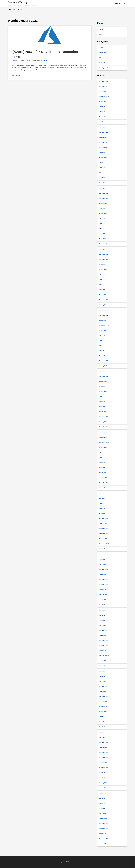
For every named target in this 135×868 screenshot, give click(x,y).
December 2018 (104, 254)
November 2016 (104, 376)
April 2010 (102, 732)
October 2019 (103, 203)
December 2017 (104, 310)
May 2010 (102, 727)
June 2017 (102, 341)
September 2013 (104, 544)
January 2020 (103, 188)
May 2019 (102, 229)
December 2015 (104, 427)
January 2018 (103, 305)
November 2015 (104, 432)
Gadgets (102, 48)
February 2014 (103, 518)
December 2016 (104, 371)
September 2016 (104, 386)
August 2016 (103, 391)
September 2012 (104, 595)
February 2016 (103, 417)
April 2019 (102, 234)
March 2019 (103, 239)
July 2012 (102, 605)
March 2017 (103, 356)
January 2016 (103, 422)
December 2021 (104, 86)
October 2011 (103, 651)
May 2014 (102, 508)
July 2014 (102, 498)
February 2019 (103, 244)
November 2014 (104, 483)
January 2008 (103, 818)
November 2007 (104, 829)
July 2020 (102, 163)
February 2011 (103, 686)
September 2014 (104, 493)
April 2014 (102, 513)
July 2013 (102, 549)
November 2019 (104, 198)
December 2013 (104, 529)
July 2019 (102, 218)
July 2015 (102, 452)
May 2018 (102, 285)
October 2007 (103, 834)
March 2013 (103, 564)
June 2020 (102, 168)
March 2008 (103, 813)
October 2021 (103, 91)
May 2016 (102, 402)
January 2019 (103, 249)
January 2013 (103, 574)
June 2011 (102, 671)
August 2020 (103, 157)
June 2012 (102, 610)
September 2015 (104, 442)
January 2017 (103, 366)
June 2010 (102, 722)
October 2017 (103, 320)
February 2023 (103, 81)
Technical (15, 61)
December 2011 (104, 640)
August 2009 (103, 773)
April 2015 (102, 468)
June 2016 (102, 396)
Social (101, 58)
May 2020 (102, 173)
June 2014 (102, 503)
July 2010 (102, 717)
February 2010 (103, 742)
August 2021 (103, 102)
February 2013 (103, 569)
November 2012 (104, 585)
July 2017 (102, 335)
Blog (101, 34)
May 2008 (102, 803)
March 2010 (103, 737)
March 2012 (103, 625)
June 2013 (102, 554)
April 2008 (102, 808)
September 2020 (104, 152)
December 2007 (104, 823)
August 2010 (103, 712)
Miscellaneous (103, 53)
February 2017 (103, 361)
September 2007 (104, 839)
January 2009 (103, 783)
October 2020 (103, 147)
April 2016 (102, 407)
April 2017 (102, 351)
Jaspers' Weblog (17, 2)
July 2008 (102, 798)
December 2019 (104, 193)
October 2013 (103, 539)
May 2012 (102, 615)
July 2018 (102, 274)
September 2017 (104, 325)
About (101, 29)
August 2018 (103, 269)
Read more (16, 75)
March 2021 (103, 127)
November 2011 (104, 646)
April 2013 (102, 559)
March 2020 (103, 183)
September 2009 (104, 768)
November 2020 (104, 142)
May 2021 (102, 117)
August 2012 (103, 600)
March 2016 (103, 412)
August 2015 (103, 447)
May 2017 (102, 346)
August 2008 (103, 793)
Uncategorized (103, 68)
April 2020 (102, 178)
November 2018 (104, 259)
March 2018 (103, 295)
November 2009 (104, 757)
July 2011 (102, 666)
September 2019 (104, 208)
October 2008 (103, 788)
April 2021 (102, 122)
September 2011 (104, 656)
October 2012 (103, 590)
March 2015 (103, 473)
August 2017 (103, 330)
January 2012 (103, 635)
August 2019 (103, 213)
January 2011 (103, 691)
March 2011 (103, 681)
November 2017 (104, 315)
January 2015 (103, 478)
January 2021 (103, 137)
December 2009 (104, 752)
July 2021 (102, 107)
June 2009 (102, 778)
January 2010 (103, 747)
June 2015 (102, 457)
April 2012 (102, 620)
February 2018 (103, 300)
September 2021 (104, 96)
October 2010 (103, 701)
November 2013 (104, 534)
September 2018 (104, 264)
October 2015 (103, 437)
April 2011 (102, 676)
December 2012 (104, 579)
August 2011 (103, 661)
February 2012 (103, 630)
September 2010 (104, 707)
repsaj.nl (117, 3)
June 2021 (102, 112)
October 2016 (103, 381)
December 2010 (104, 696)
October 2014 (103, 488)
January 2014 (103, 524)
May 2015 (102, 463)
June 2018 (102, 279)
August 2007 (103, 844)
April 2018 (102, 290)
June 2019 (102, 224)
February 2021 (103, 132)
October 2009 (103, 762)
